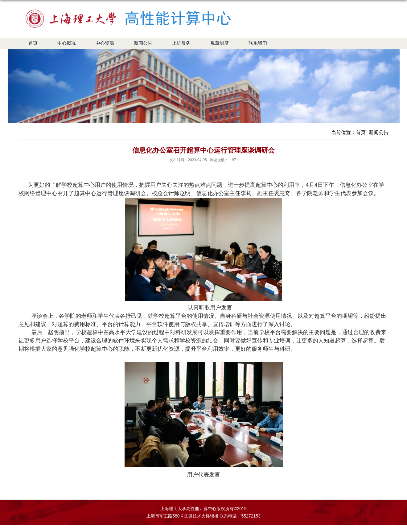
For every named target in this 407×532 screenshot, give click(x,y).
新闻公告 (379, 132)
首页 (361, 132)
